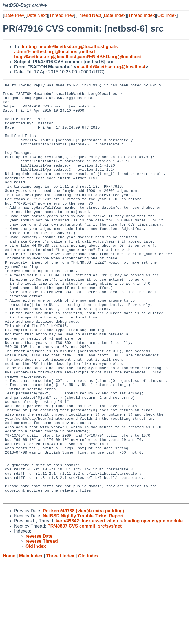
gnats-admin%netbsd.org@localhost (67, 49)
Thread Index (142, 15)
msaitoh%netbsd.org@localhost (111, 67)
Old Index (167, 15)
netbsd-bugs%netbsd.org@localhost (55, 54)
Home (9, 639)
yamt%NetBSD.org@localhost (110, 57)
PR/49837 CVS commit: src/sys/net (84, 609)
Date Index (115, 15)
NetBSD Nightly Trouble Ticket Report (83, 599)
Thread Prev (62, 15)
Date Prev (14, 15)
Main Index (31, 639)
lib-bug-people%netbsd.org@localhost (63, 47)
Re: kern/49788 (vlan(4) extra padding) (83, 593)
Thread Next (89, 15)
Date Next (37, 15)
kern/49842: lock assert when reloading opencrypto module (119, 604)
